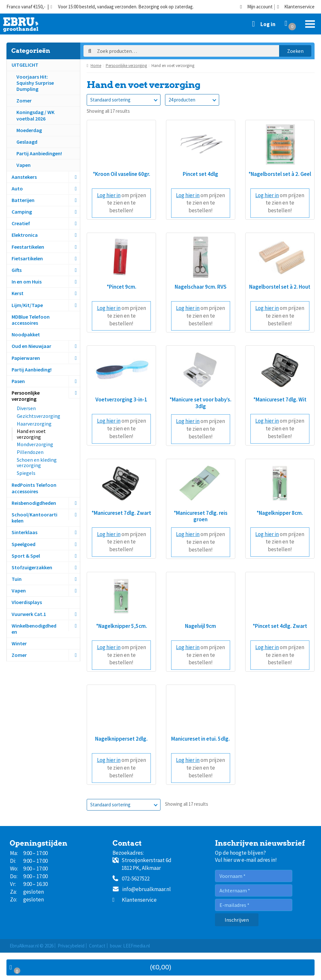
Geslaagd (27, 142)
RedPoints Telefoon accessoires (34, 488)
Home (96, 66)
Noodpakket (26, 334)
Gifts (17, 270)
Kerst (18, 293)
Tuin (17, 579)
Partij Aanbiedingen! (39, 153)
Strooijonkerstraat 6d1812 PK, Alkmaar (142, 864)
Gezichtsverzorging (39, 416)
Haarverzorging (34, 424)
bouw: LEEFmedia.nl (130, 946)
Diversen (26, 408)
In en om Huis (27, 282)
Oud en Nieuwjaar (31, 346)
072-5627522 (131, 879)
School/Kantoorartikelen (34, 518)
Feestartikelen (28, 247)
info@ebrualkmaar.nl (142, 889)
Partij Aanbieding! (32, 370)
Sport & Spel (26, 556)
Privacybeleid (71, 946)
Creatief (21, 223)
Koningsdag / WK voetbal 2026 (35, 115)
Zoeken (295, 51)
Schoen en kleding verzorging (37, 463)
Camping (22, 212)
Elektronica (25, 235)
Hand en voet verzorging (31, 434)
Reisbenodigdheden (34, 503)
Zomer (24, 101)
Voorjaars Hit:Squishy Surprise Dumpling (35, 83)
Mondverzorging (35, 444)
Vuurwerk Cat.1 (29, 614)
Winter (19, 643)
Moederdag (29, 130)
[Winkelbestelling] (124, 100)
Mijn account (256, 7)
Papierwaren (26, 358)
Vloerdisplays (27, 602)
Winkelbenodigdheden (34, 629)
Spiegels (26, 473)
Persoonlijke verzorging (26, 396)
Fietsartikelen (27, 258)
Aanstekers (24, 177)
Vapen (24, 165)
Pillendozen (30, 452)
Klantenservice (296, 7)
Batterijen (23, 200)
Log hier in (109, 195)
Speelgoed (24, 544)
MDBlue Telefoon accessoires (31, 320)
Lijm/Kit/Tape (27, 305)
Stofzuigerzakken (32, 567)
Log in (268, 24)
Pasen (18, 381)
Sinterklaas (24, 532)
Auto (17, 188)
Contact (97, 946)
